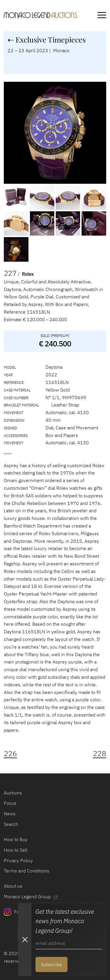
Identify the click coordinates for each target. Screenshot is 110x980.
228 (100, 753)
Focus (10, 803)
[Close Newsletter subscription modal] (25, 940)
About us (13, 886)
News (10, 813)
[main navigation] (102, 16)
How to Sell (16, 850)
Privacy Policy (18, 860)
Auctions (13, 793)
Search (11, 824)
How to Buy (16, 839)
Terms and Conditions (27, 871)
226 (10, 753)
